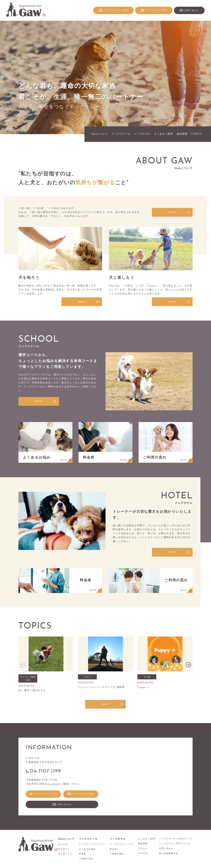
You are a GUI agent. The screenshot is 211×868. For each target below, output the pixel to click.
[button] (188, 665)
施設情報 (182, 134)
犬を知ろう (64, 849)
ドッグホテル (142, 134)
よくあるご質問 (164, 134)
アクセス (143, 849)
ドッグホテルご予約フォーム (175, 844)
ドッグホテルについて (122, 844)
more (172, 212)
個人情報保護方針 (169, 854)
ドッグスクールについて (92, 844)
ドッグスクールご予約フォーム (176, 839)
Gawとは (63, 844)
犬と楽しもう (65, 854)
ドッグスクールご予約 (116, 11)
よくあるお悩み (87, 849)
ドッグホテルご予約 (156, 11)
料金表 (83, 854)
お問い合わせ (192, 11)
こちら (54, 784)
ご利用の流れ (86, 859)
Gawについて (100, 134)
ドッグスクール (121, 134)
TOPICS (197, 134)
